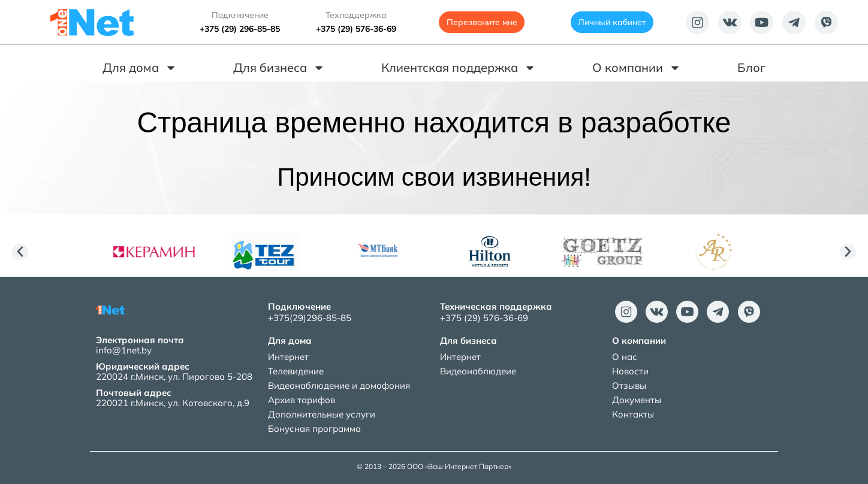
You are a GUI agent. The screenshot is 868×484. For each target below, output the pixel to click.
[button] (20, 252)
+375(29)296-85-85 (310, 318)
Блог (751, 67)
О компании (637, 68)
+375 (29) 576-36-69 (356, 29)
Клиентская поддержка (459, 68)
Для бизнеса (279, 68)
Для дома (140, 68)
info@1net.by (124, 350)
